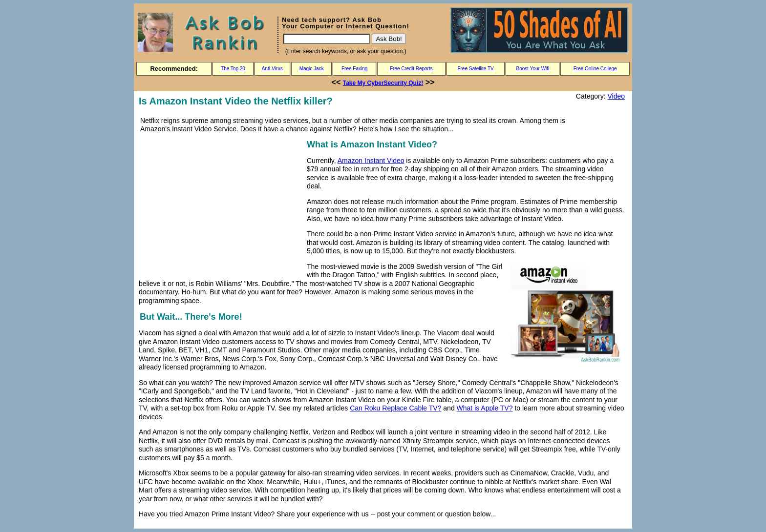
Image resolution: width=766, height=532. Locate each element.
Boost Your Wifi (533, 69)
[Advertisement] (221, 206)
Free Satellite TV (475, 69)
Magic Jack (312, 69)
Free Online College (595, 69)
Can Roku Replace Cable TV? (395, 408)
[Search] (327, 39)
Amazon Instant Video (371, 161)
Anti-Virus (272, 69)
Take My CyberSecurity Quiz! (383, 83)
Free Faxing (354, 69)
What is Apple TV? (485, 408)
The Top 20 (233, 69)
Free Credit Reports (411, 69)
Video (616, 96)
